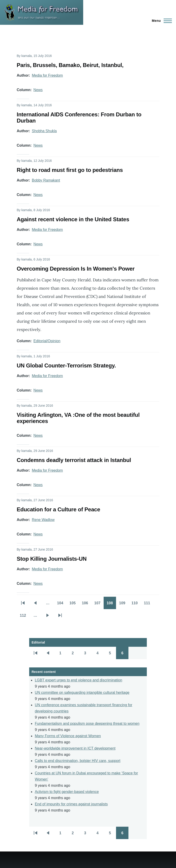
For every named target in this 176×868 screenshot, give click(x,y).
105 (74, 605)
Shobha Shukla (44, 131)
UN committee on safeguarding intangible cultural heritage (82, 693)
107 (99, 605)
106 (86, 605)
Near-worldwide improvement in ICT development (75, 748)
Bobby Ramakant (46, 180)
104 (62, 605)
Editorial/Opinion (47, 341)
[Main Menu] (160, 21)
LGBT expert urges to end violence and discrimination (78, 680)
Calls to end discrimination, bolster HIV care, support (78, 761)
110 (136, 605)
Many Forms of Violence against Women (68, 736)
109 (124, 605)
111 (148, 605)
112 (24, 617)
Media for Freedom (47, 75)
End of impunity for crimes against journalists (71, 804)
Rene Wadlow (43, 520)
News (38, 90)
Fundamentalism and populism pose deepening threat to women (87, 724)
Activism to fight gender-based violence (67, 792)
